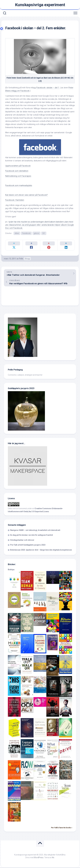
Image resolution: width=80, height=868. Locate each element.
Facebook (26, 233)
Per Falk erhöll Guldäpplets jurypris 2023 (28, 545)
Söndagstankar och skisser (22, 541)
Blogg (27, 259)
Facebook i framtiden (15, 200)
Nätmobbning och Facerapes (18, 176)
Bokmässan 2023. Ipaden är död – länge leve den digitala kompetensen (41, 550)
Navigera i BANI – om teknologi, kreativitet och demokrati (35, 531)
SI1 (44, 233)
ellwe (17, 233)
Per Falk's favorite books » (62, 828)
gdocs (36, 233)
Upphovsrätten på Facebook (18, 166)
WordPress (39, 858)
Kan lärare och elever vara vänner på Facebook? (27, 195)
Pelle (21, 259)
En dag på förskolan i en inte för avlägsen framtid (31, 536)
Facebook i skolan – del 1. (48, 88)
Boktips (11, 570)
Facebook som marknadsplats (19, 185)
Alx (53, 858)
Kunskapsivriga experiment (40, 5)
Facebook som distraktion (17, 171)
